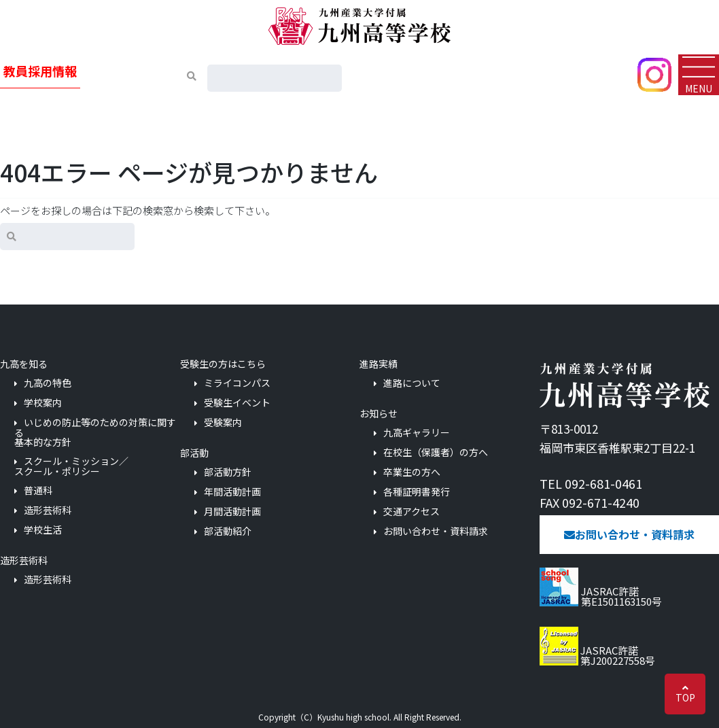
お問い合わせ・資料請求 (436, 531)
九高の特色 (48, 383)
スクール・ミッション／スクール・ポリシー (71, 466)
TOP (685, 697)
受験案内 (223, 422)
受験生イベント (237, 403)
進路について (412, 383)
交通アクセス (411, 512)
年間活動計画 (232, 492)
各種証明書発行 (417, 492)
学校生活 (43, 530)
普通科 (38, 490)
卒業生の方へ (412, 472)
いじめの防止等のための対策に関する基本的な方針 (95, 432)
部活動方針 (228, 472)
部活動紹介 (228, 531)
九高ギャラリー (417, 433)
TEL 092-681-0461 (591, 483)
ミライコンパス (237, 383)
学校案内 (43, 403)
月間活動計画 (232, 512)
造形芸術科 (48, 510)
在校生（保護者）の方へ (436, 452)
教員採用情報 (40, 71)
